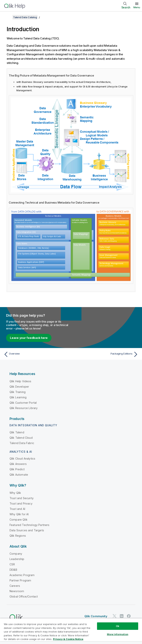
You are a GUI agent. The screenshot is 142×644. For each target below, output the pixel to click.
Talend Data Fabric (22, 443)
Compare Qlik (18, 520)
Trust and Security (22, 498)
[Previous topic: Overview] (36, 354)
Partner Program (20, 580)
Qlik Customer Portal (23, 403)
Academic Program (22, 575)
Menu (137, 7)
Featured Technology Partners (29, 525)
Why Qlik (15, 493)
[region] (71, 631)
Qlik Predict (17, 469)
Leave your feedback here (29, 338)
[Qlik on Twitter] (115, 616)
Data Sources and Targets (27, 530)
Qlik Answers (18, 464)
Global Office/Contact (24, 596)
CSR (12, 564)
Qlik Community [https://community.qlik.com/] (96, 616)
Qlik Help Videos (20, 381)
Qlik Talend (17, 432)
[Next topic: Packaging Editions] (106, 354)
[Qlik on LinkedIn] (122, 616)
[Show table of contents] (8, 17)
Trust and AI (17, 509)
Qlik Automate (19, 475)
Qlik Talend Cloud (21, 438)
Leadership (17, 559)
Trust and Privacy (21, 503)
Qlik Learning (18, 397)
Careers (15, 586)
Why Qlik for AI (19, 514)
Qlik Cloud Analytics (22, 459)
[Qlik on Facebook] (129, 616)
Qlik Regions (18, 536)
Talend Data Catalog (25, 17)
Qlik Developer (19, 387)
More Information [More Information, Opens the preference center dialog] (118, 634)
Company (16, 554)
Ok (118, 626)
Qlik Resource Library (24, 408)
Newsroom (17, 591)
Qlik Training (18, 392)
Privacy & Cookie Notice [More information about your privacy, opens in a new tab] (68, 639)
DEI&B (13, 570)
